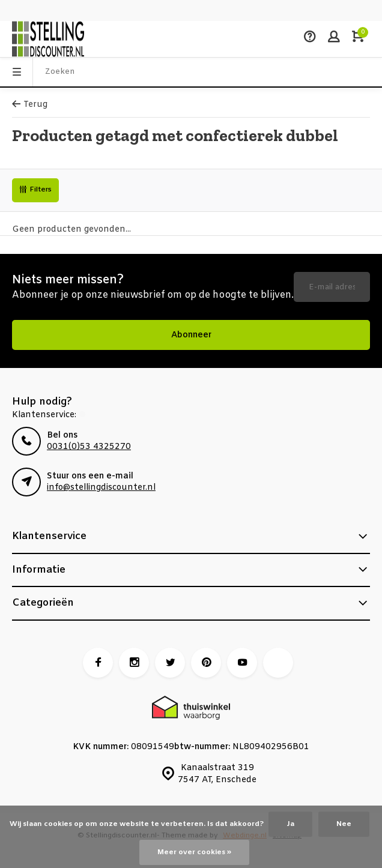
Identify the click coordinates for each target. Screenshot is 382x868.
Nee (344, 824)
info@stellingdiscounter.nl (101, 488)
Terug (30, 105)
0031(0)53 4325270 (89, 447)
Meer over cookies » (194, 852)
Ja (290, 824)
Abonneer (191, 335)
